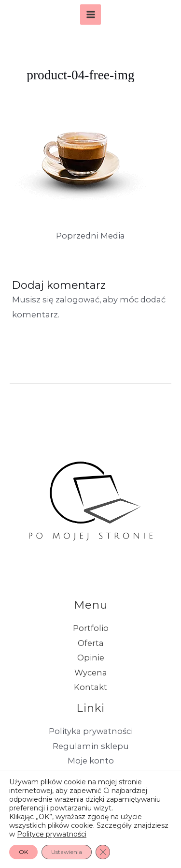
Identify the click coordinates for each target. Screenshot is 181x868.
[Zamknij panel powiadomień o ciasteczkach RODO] (103, 852)
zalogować (77, 299)
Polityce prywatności (52, 834)
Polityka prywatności (91, 731)
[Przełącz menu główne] (90, 15)
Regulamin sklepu (91, 746)
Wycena (91, 673)
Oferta (91, 643)
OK (23, 852)
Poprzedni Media (90, 236)
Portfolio (91, 628)
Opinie (91, 658)
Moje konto (91, 761)
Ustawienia (67, 852)
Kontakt (90, 687)
